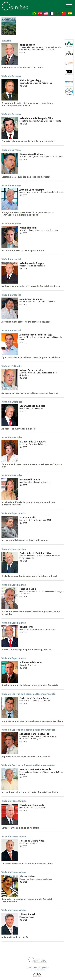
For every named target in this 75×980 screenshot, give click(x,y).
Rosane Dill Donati (30, 480)
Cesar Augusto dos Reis (32, 406)
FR (52, 13)
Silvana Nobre (27, 876)
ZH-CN (64, 13)
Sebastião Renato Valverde (34, 734)
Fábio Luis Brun (28, 589)
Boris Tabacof (27, 45)
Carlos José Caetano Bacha (34, 698)
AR (58, 13)
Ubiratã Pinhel (27, 914)
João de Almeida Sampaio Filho (36, 118)
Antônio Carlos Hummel (32, 190)
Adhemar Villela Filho (31, 662)
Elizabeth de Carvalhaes (33, 442)
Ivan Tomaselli (27, 518)
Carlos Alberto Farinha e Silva (35, 553)
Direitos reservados (37, 970)
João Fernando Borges (32, 263)
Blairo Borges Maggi (30, 80)
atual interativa (37, 975)
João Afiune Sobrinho (31, 299)
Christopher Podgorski (32, 805)
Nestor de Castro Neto (32, 841)
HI (70, 13)
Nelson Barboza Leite (31, 370)
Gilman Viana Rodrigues (32, 154)
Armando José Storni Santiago (36, 335)
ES (40, 13)
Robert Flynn (26, 627)
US (46, 13)
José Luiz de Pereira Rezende (35, 769)
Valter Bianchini (28, 228)
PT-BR (34, 13)
